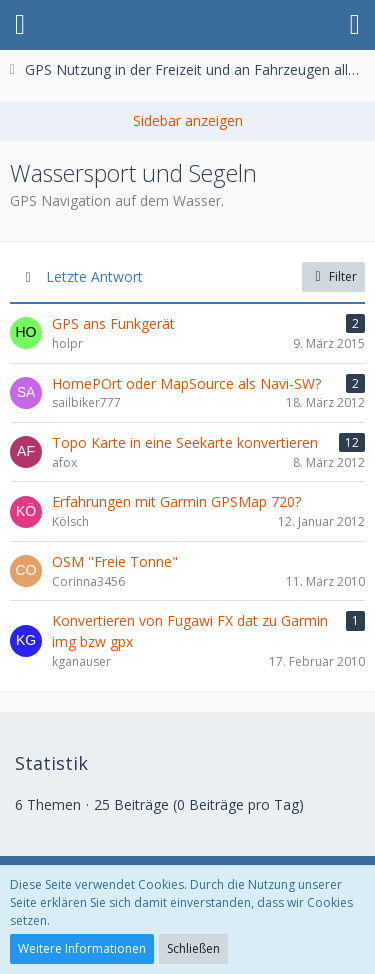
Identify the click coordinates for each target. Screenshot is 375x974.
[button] (20, 25)
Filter (333, 276)
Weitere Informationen (82, 948)
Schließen (193, 948)
